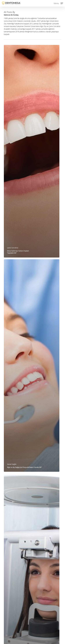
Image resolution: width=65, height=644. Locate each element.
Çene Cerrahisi (13, 248)
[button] (58, 3)
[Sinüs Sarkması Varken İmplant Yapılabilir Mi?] (32, 151)
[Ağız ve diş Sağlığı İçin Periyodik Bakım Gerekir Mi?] (32, 366)
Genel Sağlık (12, 464)
